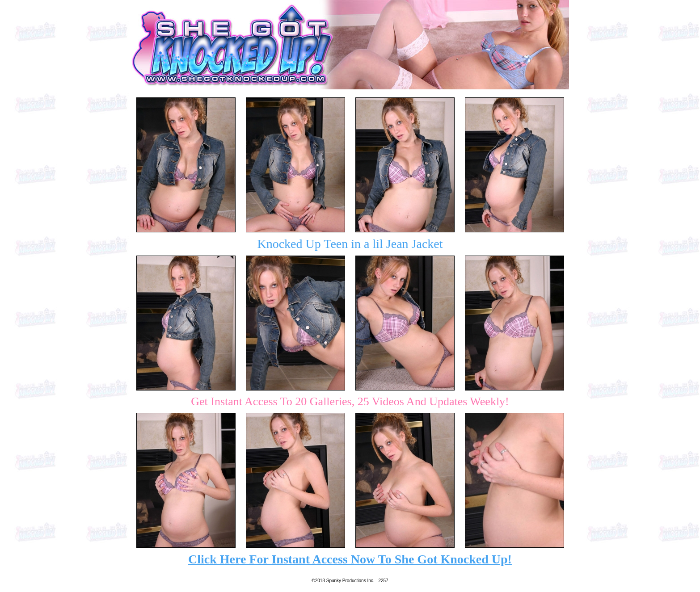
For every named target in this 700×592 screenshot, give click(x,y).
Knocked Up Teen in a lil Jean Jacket (350, 244)
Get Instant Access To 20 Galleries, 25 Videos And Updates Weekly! (350, 401)
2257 (383, 581)
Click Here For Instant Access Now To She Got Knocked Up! (350, 559)
